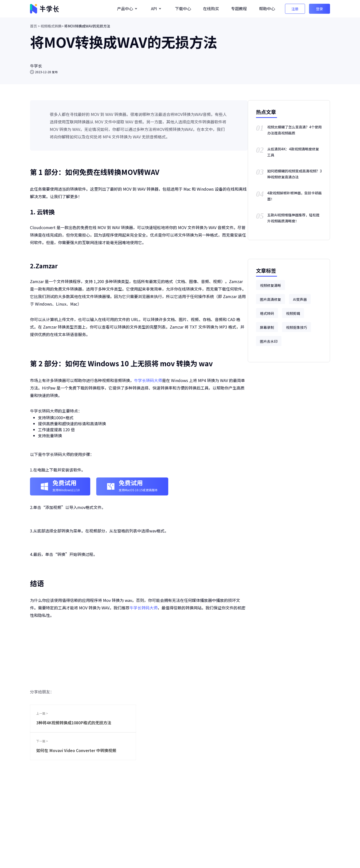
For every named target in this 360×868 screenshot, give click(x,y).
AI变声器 (300, 299)
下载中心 (183, 8)
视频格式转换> (52, 26)
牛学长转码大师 (148, 380)
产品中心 (125, 8)
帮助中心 (267, 8)
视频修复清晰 (270, 285)
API (154, 8)
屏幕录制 (267, 327)
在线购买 (211, 8)
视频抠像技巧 (296, 327)
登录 (319, 9)
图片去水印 (269, 341)
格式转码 (267, 313)
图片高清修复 (270, 299)
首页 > (35, 26)
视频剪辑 (293, 313)
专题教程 (239, 8)
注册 (295, 9)
